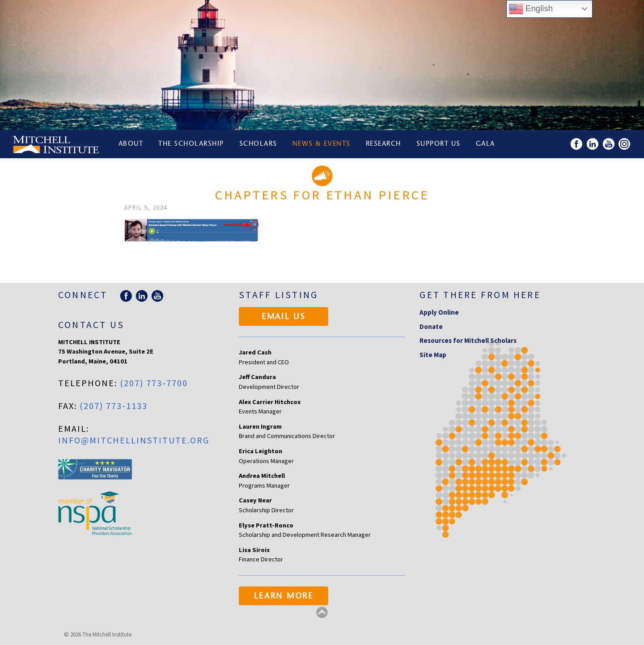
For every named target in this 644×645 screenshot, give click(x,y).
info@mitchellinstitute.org (134, 440)
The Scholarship (192, 144)
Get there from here (480, 295)
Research (384, 144)
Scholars (259, 144)
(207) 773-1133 (114, 406)
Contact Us (91, 325)
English (531, 9)
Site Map (433, 355)
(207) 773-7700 (154, 383)
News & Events (322, 144)
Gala (487, 144)
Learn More (284, 597)
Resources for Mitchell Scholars (468, 340)
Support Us (439, 144)
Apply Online (439, 312)
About (131, 144)
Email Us (284, 317)
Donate (431, 327)
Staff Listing (278, 295)
